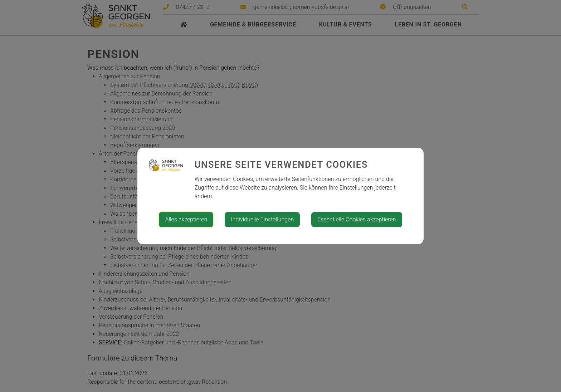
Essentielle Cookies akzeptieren (357, 219)
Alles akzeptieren (186, 219)
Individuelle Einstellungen (262, 219)
